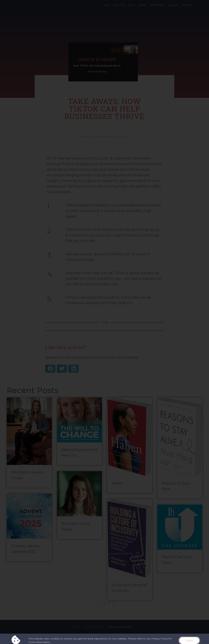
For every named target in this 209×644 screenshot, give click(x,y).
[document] (104, 322)
